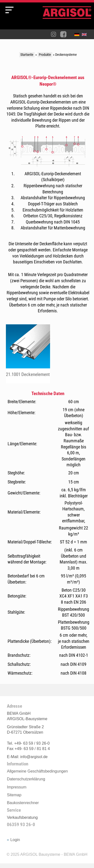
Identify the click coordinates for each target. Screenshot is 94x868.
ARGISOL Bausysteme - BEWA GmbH (54, 854)
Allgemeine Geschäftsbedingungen (37, 771)
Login (13, 840)
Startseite (27, 55)
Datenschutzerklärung (26, 779)
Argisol (67, 18)
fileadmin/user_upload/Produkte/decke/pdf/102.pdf (28, 354)
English (85, 35)
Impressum (17, 787)
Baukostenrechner (23, 803)
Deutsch (78, 35)
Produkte (45, 55)
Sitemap (14, 795)
